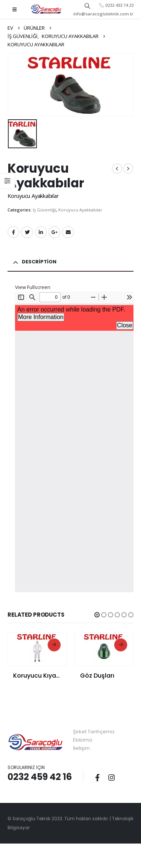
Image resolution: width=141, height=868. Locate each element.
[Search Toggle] (87, 6)
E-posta (68, 232)
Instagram (111, 777)
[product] (37, 647)
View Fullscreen (33, 287)
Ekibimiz (83, 740)
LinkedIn (41, 232)
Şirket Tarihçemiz (94, 732)
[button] (97, 615)
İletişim (81, 748)
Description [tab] (39, 262)
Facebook (14, 232)
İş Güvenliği (44, 210)
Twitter (27, 232)
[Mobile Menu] (14, 9)
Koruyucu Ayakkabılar (80, 210)
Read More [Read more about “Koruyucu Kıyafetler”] (54, 645)
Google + (55, 232)
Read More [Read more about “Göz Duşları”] (121, 645)
